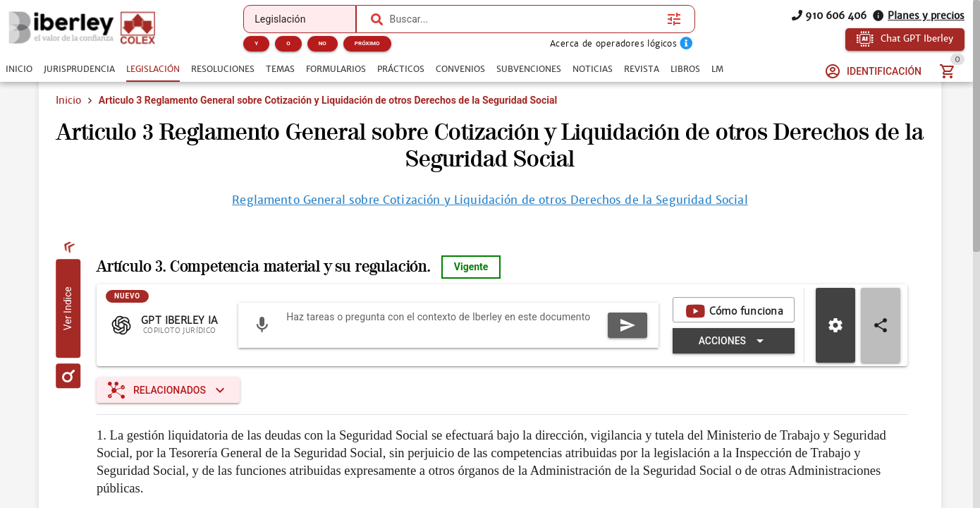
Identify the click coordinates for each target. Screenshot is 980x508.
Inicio (68, 100)
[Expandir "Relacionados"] (168, 390)
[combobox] (525, 19)
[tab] (19, 69)
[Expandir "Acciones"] (734, 341)
